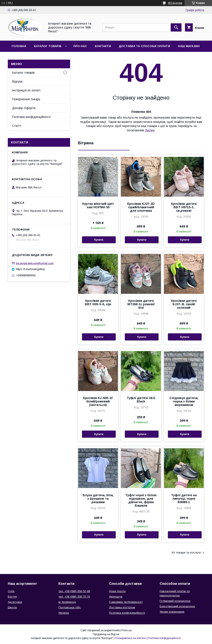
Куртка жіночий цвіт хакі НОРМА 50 (98, 205)
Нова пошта (117, 591)
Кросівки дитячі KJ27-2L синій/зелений (184, 304)
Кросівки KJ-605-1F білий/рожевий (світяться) (98, 401)
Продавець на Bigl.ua (106, 634)
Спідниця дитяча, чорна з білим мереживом (184, 401)
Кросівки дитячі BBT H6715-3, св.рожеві (184, 207)
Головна (19, 46)
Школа (12, 607)
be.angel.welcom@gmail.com (35, 263)
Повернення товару (26, 99)
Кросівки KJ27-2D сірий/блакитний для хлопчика (141, 207)
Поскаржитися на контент (131, 638)
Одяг (11, 591)
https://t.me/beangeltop (31, 269)
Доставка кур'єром (122, 607)
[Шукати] (176, 27)
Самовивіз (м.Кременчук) (126, 602)
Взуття (12, 597)
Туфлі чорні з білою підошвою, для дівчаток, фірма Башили (141, 500)
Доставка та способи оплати (144, 46)
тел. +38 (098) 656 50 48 (74, 591)
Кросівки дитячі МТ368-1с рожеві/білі (141, 304)
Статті (17, 126)
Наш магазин (189, 46)
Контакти (103, 46)
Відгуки (17, 81)
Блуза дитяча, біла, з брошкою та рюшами (98, 499)
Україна (64, 613)
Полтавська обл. (70, 607)
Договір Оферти (24, 108)
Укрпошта (116, 597)
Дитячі (150, 130)
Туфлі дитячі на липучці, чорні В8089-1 (184, 499)
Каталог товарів (48, 46)
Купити (99, 240)
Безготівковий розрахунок (177, 606)
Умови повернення (172, 612)
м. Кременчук (67, 602)
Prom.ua (126, 630)
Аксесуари (15, 602)
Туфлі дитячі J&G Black (141, 400)
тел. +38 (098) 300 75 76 (74, 597)
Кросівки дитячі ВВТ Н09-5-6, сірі (98, 302)
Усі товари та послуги (186, 553)
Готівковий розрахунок (175, 601)
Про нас (80, 46)
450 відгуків (175, 3)
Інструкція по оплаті (26, 90)
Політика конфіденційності (31, 117)
